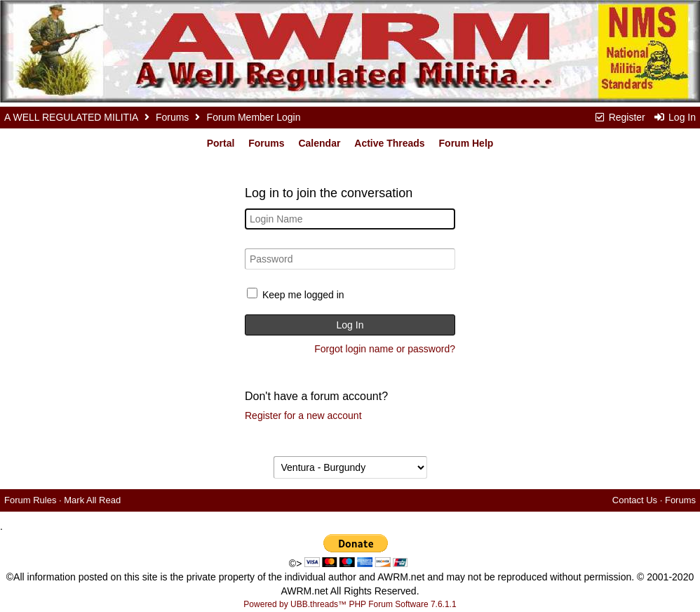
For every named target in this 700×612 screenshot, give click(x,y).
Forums (172, 117)
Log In (675, 117)
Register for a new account (303, 415)
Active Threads (389, 143)
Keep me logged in (303, 295)
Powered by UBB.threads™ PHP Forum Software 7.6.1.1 (350, 604)
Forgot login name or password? (385, 349)
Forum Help (466, 143)
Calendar (319, 143)
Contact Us (635, 500)
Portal (221, 143)
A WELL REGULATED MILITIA (71, 117)
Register (619, 117)
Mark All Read (92, 500)
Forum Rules (30, 500)
